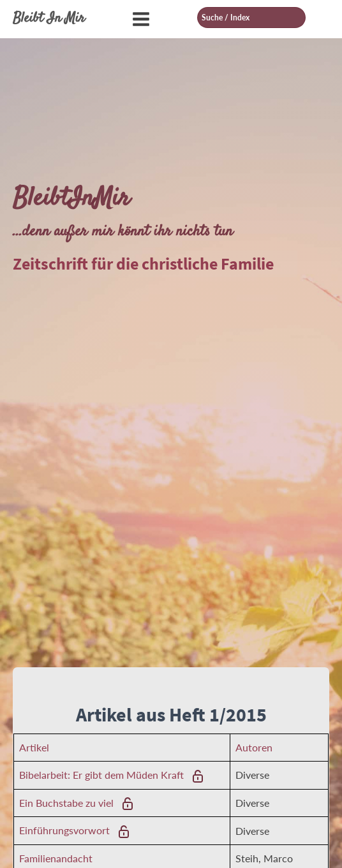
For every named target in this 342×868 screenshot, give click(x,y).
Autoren (254, 747)
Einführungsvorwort (64, 830)
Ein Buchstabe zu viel (66, 803)
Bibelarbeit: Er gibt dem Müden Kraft (101, 775)
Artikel (34, 747)
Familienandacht (56, 858)
